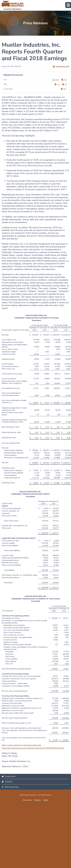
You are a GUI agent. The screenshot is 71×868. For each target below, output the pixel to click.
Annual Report (8, 89)
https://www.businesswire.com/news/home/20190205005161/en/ (33, 748)
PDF (64, 80)
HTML (56, 80)
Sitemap (46, 800)
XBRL (5, 84)
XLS (57, 84)
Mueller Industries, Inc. (31, 795)
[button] (68, 5)
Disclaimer (37, 800)
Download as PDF (61, 67)
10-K (5, 80)
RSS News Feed (12, 787)
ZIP (64, 84)
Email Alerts (10, 776)
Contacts (9, 782)
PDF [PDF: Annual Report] (63, 89)
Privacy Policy (27, 800)
